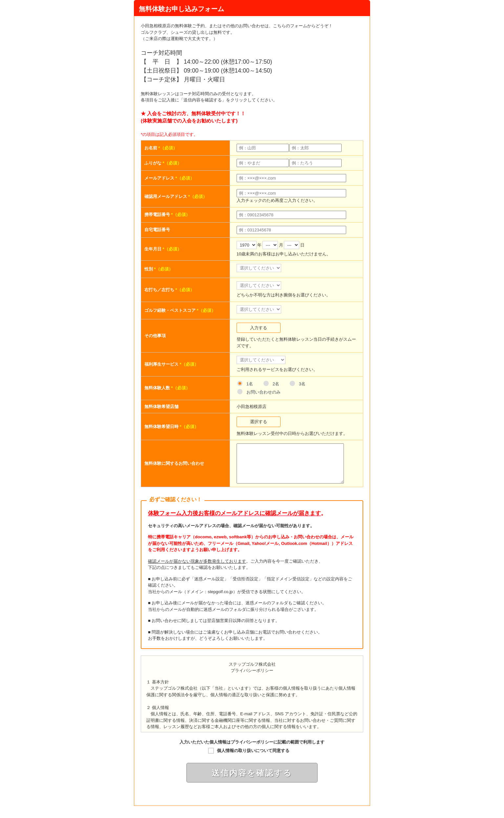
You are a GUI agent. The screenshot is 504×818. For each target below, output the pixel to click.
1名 (250, 384)
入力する (259, 328)
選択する (259, 422)
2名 (276, 384)
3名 (302, 384)
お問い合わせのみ (263, 392)
